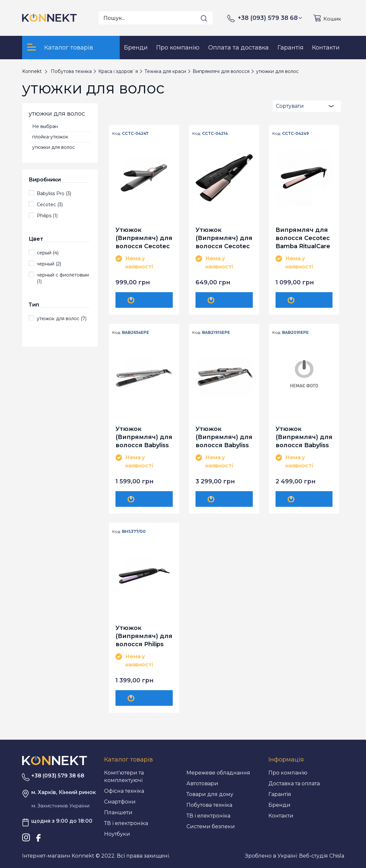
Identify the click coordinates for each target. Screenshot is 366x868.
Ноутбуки (117, 834)
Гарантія (280, 794)
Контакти (281, 816)
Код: (117, 134)
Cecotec (50, 205)
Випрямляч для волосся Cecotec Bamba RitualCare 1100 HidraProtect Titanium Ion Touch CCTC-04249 (303, 238)
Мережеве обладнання (218, 773)
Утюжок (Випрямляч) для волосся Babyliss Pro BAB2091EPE (304, 437)
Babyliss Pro (54, 193)
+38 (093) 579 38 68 (270, 18)
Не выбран (45, 126)
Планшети (118, 812)
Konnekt (32, 71)
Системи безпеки (211, 826)
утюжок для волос (62, 319)
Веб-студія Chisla (322, 856)
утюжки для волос (54, 147)
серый (48, 253)
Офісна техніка (124, 791)
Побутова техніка (209, 805)
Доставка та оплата (294, 783)
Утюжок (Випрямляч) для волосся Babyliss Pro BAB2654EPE (144, 437)
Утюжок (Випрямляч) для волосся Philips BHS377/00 (144, 636)
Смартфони (120, 802)
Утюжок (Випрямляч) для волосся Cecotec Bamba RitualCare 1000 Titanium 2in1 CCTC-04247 (144, 238)
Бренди (279, 805)
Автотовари (202, 783)
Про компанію (288, 773)
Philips (47, 216)
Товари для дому (210, 794)
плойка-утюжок (50, 137)
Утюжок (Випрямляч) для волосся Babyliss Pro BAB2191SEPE (224, 437)
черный (49, 264)
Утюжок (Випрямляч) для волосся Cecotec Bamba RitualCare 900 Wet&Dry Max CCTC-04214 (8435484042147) (224, 238)
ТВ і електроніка (126, 823)
